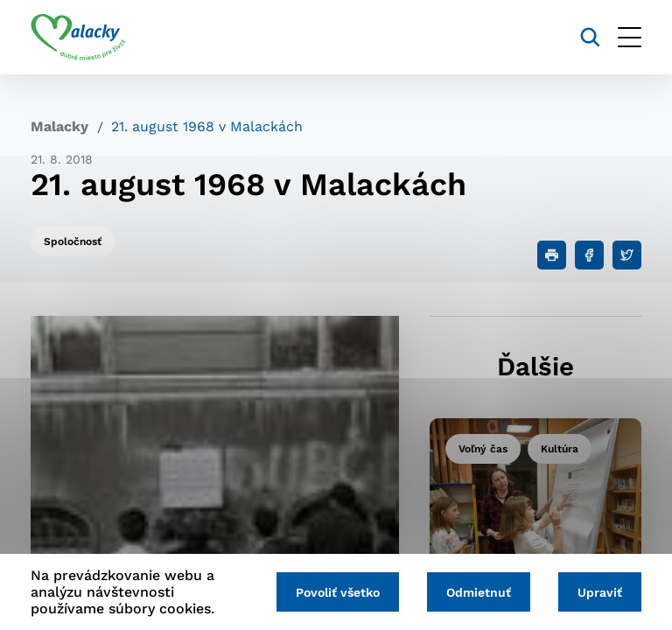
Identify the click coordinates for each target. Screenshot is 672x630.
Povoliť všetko (338, 592)
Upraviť (600, 592)
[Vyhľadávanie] (590, 37)
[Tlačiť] (552, 255)
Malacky (59, 126)
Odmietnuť (479, 592)
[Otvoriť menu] (630, 37)
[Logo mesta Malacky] (78, 38)
